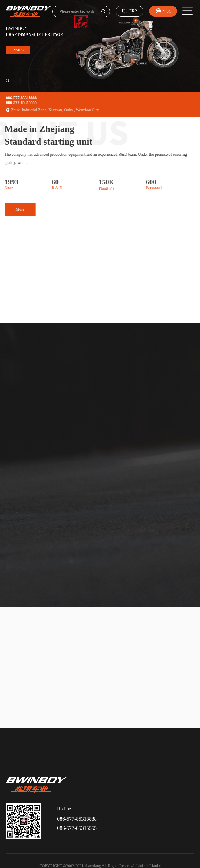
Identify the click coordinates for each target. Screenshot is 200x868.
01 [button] (7, 80)
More (10, 209)
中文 (167, 11)
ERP (133, 11)
